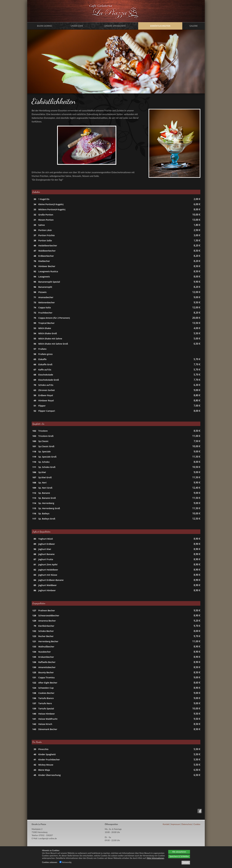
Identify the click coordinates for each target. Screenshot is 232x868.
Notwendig (65, 862)
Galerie (194, 26)
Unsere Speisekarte (115, 26)
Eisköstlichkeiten (160, 26)
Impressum (175, 824)
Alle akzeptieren (179, 852)
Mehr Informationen (156, 858)
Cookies (197, 824)
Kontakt (166, 824)
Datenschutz (187, 824)
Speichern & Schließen (179, 856)
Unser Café (77, 26)
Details (186, 863)
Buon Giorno (45, 26)
